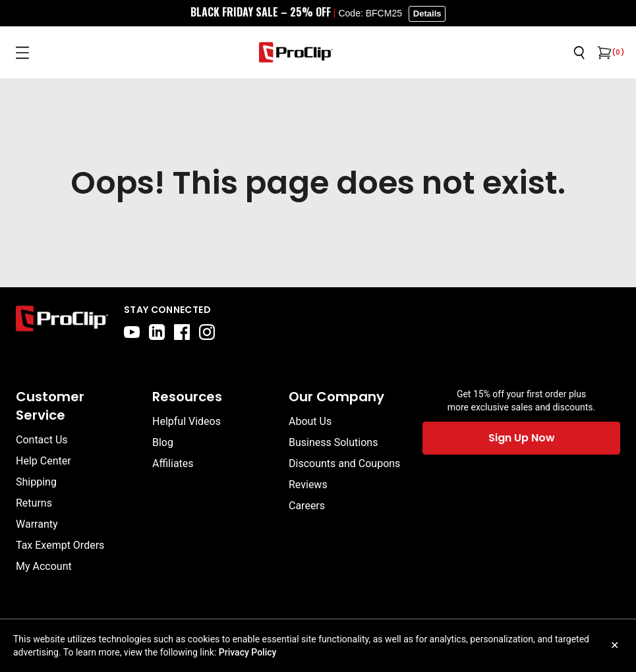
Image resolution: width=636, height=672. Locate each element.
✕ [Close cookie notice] (615, 645)
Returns (34, 503)
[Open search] (579, 53)
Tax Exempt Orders (60, 545)
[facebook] (182, 332)
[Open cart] (603, 53)
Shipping (36, 482)
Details (427, 14)
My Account (44, 566)
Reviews (308, 485)
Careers (307, 506)
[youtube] (132, 332)
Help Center (43, 461)
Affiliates (173, 463)
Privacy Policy (248, 652)
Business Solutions (333, 442)
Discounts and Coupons (344, 463)
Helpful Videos (187, 421)
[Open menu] (22, 53)
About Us (310, 421)
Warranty (37, 524)
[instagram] (207, 332)
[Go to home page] (62, 322)
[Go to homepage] (296, 52)
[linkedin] (157, 332)
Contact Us (42, 440)
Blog (163, 442)
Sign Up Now (522, 438)
